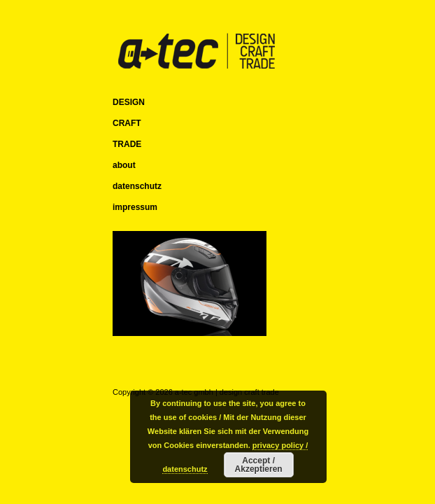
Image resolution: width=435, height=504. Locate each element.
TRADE (127, 144)
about (124, 165)
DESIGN (129, 102)
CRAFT (127, 123)
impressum (135, 207)
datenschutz (137, 186)
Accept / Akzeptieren (259, 465)
